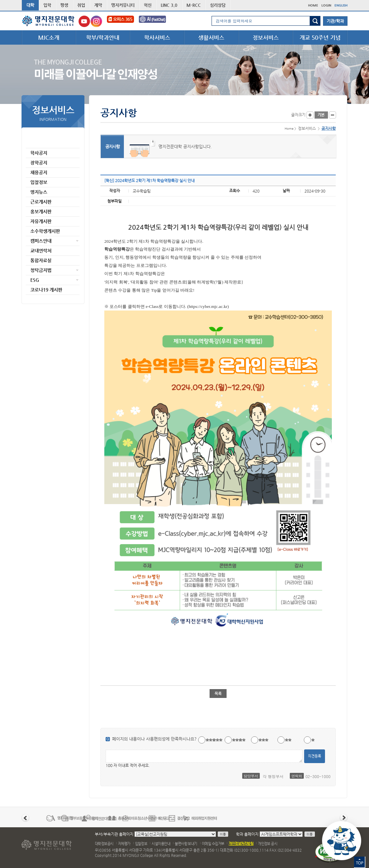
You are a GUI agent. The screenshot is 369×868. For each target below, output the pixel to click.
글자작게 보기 (332, 115)
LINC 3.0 (169, 5)
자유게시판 (41, 221)
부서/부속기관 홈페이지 (114, 834)
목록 (218, 693)
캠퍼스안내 (41, 241)
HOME (313, 5)
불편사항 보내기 (186, 844)
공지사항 (39, 143)
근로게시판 (41, 202)
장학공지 (39, 163)
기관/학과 (335, 21)
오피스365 (120, 21)
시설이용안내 (161, 844)
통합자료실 (41, 260)
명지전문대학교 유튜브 (84, 21)
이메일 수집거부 (213, 844)
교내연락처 (41, 251)
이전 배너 (25, 818)
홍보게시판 (41, 211)
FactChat (157, 21)
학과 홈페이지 (247, 834)
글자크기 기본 (321, 115)
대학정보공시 (104, 844)
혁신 (148, 5)
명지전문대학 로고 (48, 21)
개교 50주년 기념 (320, 37)
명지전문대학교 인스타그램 (96, 21)
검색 (315, 21)
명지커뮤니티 (123, 5)
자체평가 (124, 844)
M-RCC (194, 5)
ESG (35, 280)
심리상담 (218, 5)
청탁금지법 (41, 270)
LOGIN (326, 5)
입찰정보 (39, 182)
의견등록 (315, 756)
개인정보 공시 (267, 844)
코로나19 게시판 (46, 290)
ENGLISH (341, 5)
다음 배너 (344, 818)
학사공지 (39, 153)
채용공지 (39, 172)
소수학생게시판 (45, 231)
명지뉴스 (39, 192)
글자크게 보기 (310, 115)
